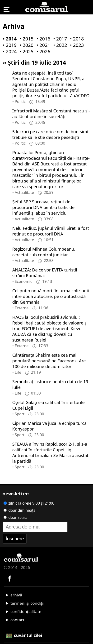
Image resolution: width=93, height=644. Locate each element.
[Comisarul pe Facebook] (10, 578)
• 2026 (42, 51)
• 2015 (26, 39)
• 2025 (26, 51)
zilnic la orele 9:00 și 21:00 (29, 503)
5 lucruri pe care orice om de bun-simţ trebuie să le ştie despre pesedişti (51, 134)
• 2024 (9, 51)
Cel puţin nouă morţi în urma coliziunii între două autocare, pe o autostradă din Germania (51, 296)
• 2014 (9, 39)
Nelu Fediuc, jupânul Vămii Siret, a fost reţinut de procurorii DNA (51, 231)
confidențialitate (26, 611)
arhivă (16, 595)
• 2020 (26, 45)
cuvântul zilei (24, 635)
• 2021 (42, 45)
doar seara (15, 517)
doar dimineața (20, 510)
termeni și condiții (27, 603)
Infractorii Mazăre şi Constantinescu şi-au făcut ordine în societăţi (51, 114)
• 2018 (76, 39)
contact (17, 620)
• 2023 (76, 45)
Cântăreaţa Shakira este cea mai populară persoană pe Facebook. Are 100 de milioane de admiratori (49, 361)
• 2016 (42, 39)
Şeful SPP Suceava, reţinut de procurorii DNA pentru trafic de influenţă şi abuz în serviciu (43, 207)
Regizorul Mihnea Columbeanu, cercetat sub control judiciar (44, 252)
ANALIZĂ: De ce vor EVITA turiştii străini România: (45, 273)
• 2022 (59, 45)
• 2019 (9, 45)
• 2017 (59, 39)
